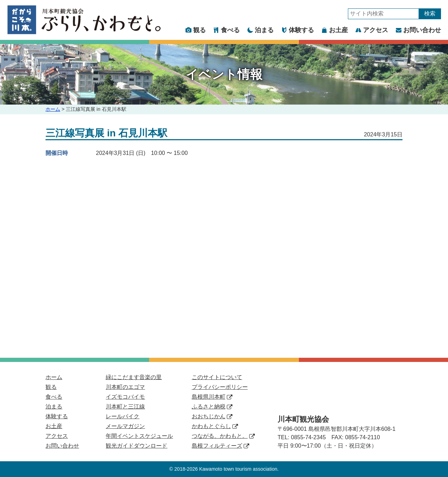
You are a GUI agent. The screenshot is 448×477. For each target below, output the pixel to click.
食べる (227, 30)
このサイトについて (217, 377)
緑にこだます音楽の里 (134, 377)
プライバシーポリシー (220, 387)
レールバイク (122, 416)
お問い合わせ (418, 30)
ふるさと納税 (212, 407)
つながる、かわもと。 (223, 436)
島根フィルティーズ (220, 446)
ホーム (53, 109)
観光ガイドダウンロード (136, 446)
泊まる (261, 30)
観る (196, 30)
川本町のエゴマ (125, 387)
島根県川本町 (212, 397)
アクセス (372, 30)
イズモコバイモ (125, 397)
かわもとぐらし (215, 426)
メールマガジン (125, 426)
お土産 (335, 30)
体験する (298, 30)
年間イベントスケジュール (139, 436)
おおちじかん (212, 416)
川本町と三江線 (125, 407)
